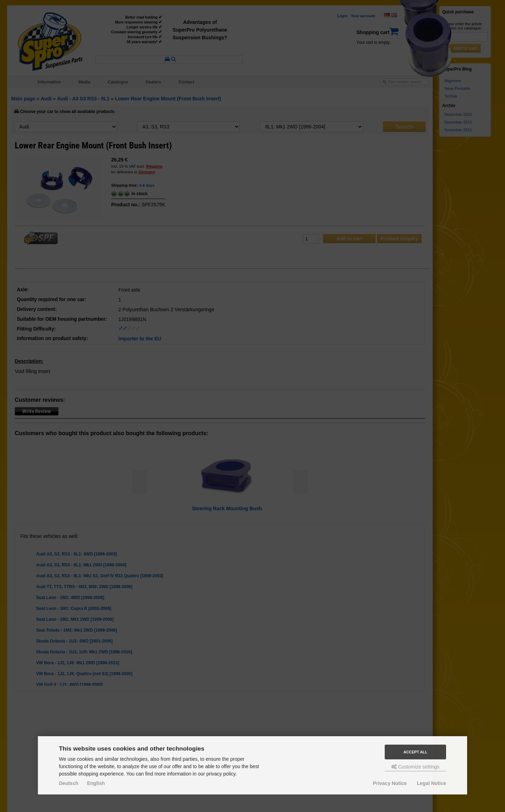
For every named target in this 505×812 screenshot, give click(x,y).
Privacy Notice (390, 783)
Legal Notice (432, 783)
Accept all (416, 752)
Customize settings (415, 767)
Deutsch (69, 783)
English (96, 783)
